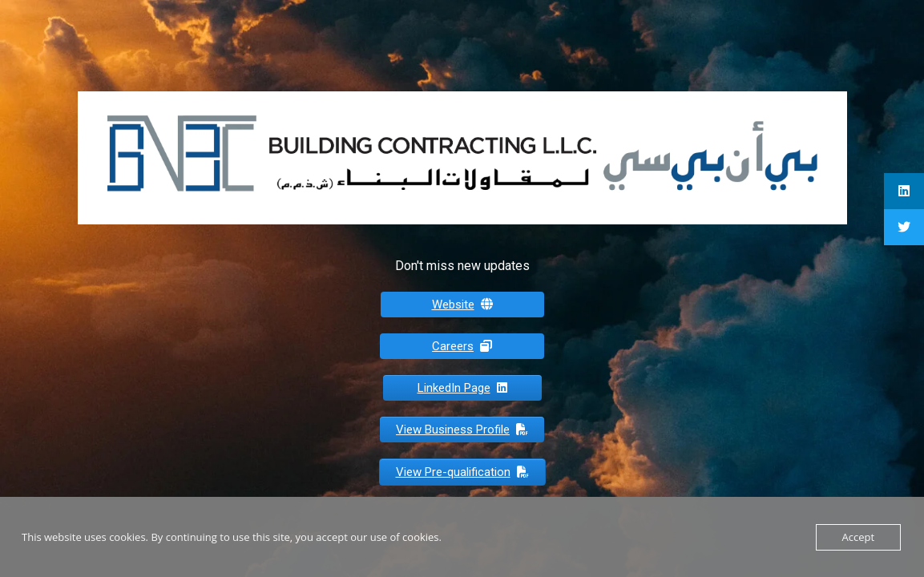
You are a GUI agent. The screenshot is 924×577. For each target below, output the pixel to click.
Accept (859, 537)
